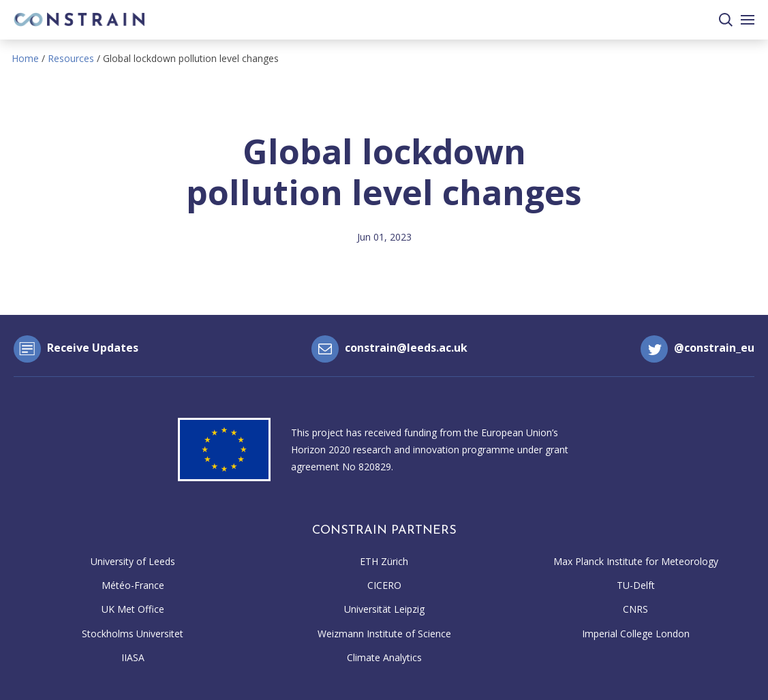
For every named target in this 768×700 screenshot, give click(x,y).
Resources (71, 58)
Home (25, 58)
